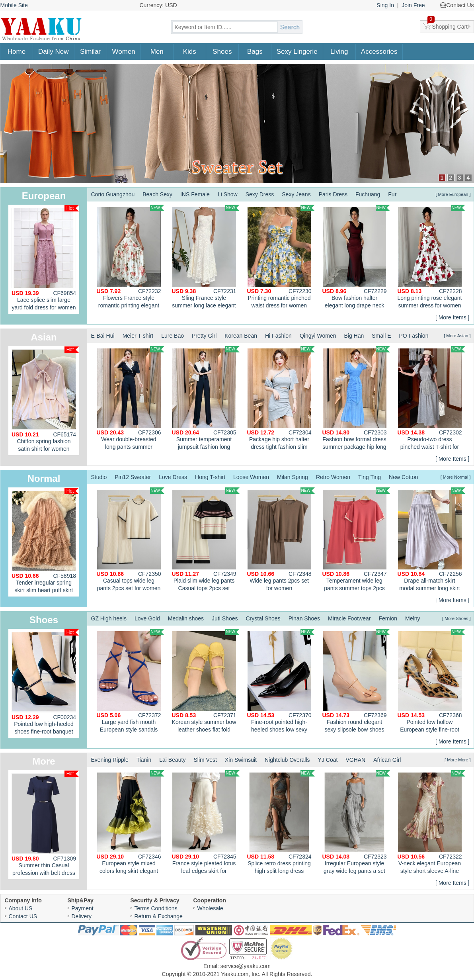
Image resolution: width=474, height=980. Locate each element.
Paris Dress (333, 194)
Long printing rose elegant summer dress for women (431, 257)
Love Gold (147, 618)
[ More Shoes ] (456, 618)
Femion (388, 618)
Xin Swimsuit (241, 760)
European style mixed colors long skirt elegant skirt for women (131, 823)
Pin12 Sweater (133, 477)
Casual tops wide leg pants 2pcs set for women (131, 539)
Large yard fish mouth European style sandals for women (131, 682)
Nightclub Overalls (287, 760)
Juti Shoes (225, 618)
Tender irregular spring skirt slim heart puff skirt (45, 541)
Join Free (413, 5)
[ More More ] (457, 760)
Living (339, 52)
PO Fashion (414, 336)
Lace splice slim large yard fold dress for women (45, 258)
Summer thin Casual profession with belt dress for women (45, 825)
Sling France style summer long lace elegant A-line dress (206, 258)
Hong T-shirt (210, 477)
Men (157, 52)
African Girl (387, 760)
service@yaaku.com (246, 966)
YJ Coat (328, 760)
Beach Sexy (157, 194)
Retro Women (333, 477)
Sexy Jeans (296, 194)
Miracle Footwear (349, 618)
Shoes (222, 52)
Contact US (23, 916)
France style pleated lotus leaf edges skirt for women (206, 823)
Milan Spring (293, 477)
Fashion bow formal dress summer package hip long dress (356, 399)
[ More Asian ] (457, 336)
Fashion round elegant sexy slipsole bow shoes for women (356, 682)
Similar (90, 52)
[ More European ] (453, 194)
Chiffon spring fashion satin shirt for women (45, 399)
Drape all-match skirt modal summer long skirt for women (431, 540)
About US (21, 908)
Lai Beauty (172, 760)
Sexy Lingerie (297, 52)
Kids (190, 52)
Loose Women (251, 477)
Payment (83, 908)
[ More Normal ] (456, 477)
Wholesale (210, 908)
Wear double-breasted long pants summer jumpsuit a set (131, 399)
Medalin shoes (186, 618)
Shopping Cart (448, 25)
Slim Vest (205, 760)
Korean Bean (241, 336)
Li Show (228, 194)
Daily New (54, 52)
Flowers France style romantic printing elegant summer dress (131, 258)
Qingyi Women (318, 336)
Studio (99, 477)
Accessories (379, 52)
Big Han (354, 336)
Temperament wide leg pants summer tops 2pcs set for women (356, 540)
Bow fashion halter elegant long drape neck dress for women (356, 258)
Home (17, 52)
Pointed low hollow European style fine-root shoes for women (431, 682)
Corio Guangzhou (113, 194)
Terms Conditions (156, 908)
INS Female (195, 194)
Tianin (144, 760)
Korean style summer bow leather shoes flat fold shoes (206, 682)
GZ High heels (109, 618)
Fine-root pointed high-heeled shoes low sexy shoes (281, 682)
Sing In (385, 5)
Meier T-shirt (138, 336)
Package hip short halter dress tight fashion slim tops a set (281, 399)
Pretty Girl (204, 336)
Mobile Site (14, 5)
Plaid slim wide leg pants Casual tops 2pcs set (206, 539)
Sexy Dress (260, 194)
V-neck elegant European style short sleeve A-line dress (431, 823)
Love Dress (173, 477)
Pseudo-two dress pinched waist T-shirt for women (431, 399)
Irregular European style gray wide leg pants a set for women (356, 823)
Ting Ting (370, 477)
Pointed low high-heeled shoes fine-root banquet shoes (45, 684)
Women (124, 52)
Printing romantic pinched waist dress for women (281, 257)
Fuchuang (368, 194)
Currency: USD (158, 5)
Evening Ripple (110, 760)
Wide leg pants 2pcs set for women (281, 539)
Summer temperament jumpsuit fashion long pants (206, 399)
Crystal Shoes (263, 618)
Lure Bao (173, 336)
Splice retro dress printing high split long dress (281, 822)
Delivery (82, 916)
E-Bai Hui (103, 336)
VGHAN (355, 760)
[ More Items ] (453, 317)
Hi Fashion (278, 336)
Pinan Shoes (304, 618)
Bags (255, 52)
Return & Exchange (159, 916)
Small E (381, 336)
